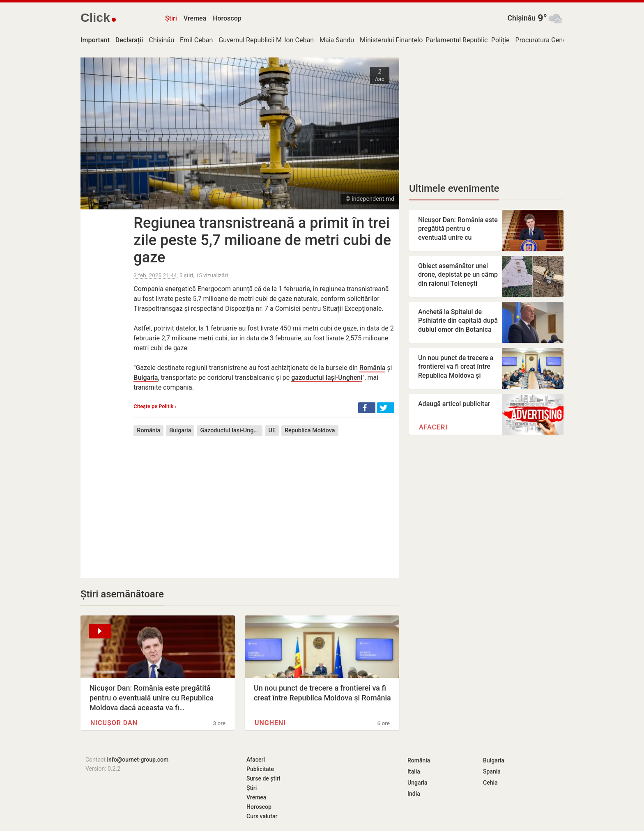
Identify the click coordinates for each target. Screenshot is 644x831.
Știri (171, 18)
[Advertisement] (264, 501)
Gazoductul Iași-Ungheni (231, 430)
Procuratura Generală (546, 40)
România (372, 368)
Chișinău (521, 18)
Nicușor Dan (114, 723)
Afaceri (433, 427)
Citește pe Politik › (155, 406)
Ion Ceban (299, 40)
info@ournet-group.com (138, 760)
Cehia (490, 783)
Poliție (500, 40)
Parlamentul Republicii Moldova (471, 40)
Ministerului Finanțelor (392, 40)
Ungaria (417, 783)
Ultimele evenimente (454, 188)
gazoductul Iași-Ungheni (327, 378)
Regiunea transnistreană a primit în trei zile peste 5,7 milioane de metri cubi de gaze (262, 240)
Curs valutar (262, 816)
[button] (367, 408)
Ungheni (270, 723)
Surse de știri (263, 778)
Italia (414, 771)
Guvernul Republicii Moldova (260, 40)
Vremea (195, 18)
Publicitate (260, 769)
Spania (492, 771)
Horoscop (227, 18)
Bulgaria (146, 378)
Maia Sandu (337, 40)
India (414, 794)
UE (272, 430)
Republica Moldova (310, 430)
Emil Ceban (196, 40)
